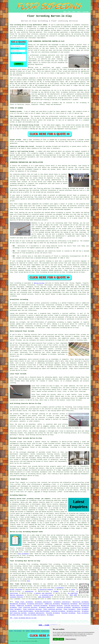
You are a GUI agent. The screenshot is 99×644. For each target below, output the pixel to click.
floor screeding (71, 29)
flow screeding (83, 537)
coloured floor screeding (41, 546)
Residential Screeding (18, 604)
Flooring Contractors (72, 606)
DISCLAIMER (86, 12)
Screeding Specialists (43, 602)
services (30, 294)
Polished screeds (16, 442)
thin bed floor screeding (47, 537)
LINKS (69, 12)
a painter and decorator (43, 593)
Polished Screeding (53, 613)
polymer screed (84, 140)
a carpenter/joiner (47, 595)
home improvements (44, 597)
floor (87, 535)
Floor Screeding (83, 613)
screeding (25, 78)
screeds (12, 456)
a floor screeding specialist (23, 36)
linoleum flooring (16, 597)
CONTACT (79, 12)
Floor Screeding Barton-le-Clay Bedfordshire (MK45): (29, 25)
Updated (28, 631)
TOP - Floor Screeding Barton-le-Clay (23, 618)
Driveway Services (16, 615)
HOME (65, 12)
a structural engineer (43, 57)
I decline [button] (61, 639)
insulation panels (38, 214)
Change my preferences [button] (71, 639)
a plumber (55, 591)
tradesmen (17, 599)
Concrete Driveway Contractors (35, 615)
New (24, 631)
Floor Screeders (16, 609)
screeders (55, 103)
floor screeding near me (50, 525)
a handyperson (28, 591)
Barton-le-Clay (39, 283)
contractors (78, 208)
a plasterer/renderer (46, 590)
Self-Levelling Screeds (18, 613)
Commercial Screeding (52, 604)
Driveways (50, 615)
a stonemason (59, 588)
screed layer (35, 180)
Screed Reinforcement (26, 611)
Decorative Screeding (81, 602)
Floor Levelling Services (28, 607)
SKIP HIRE (73, 595)
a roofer (72, 590)
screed (54, 69)
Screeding (13, 611)
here (28, 581)
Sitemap (11, 631)
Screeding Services (56, 606)
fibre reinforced (63, 127)
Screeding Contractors (62, 602)
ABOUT (74, 12)
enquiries (56, 599)
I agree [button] (55, 639)
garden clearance (16, 590)
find (15, 564)
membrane (67, 197)
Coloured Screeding (40, 606)
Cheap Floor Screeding (24, 602)
